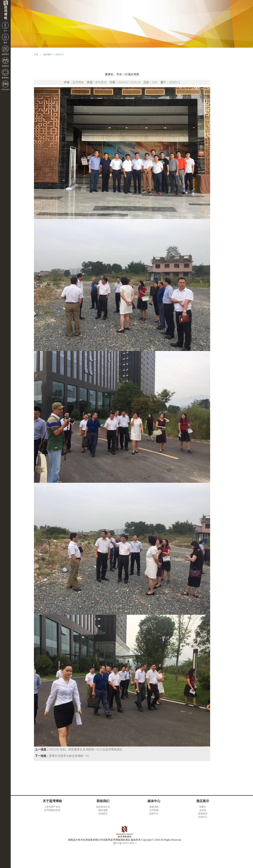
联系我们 (5, 78)
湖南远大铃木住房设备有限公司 (5, 11)
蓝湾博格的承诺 (52, 810)
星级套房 (203, 814)
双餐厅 (203, 807)
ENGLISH (5, 89)
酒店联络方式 (103, 807)
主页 (36, 55)
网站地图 (103, 810)
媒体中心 (154, 814)
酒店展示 (5, 54)
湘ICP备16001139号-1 (125, 843)
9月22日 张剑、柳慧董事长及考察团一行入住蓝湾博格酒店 (86, 749)
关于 (5, 31)
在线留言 (5, 66)
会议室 (203, 810)
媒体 (5, 43)
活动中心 (60, 55)
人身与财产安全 (52, 807)
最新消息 (154, 807)
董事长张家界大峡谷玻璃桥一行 (69, 756)
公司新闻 (154, 810)
